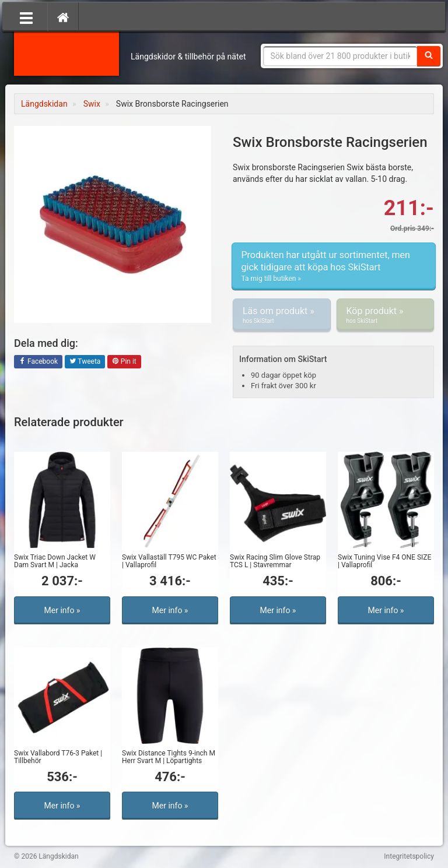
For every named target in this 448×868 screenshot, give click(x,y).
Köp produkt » (386, 315)
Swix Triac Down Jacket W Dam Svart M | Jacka (55, 561)
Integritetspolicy (409, 856)
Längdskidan (66, 52)
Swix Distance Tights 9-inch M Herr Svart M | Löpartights (169, 757)
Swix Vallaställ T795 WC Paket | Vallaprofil (169, 561)
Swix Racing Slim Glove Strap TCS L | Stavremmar (275, 561)
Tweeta (85, 362)
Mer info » (62, 610)
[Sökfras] (341, 56)
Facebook (38, 362)
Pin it (124, 362)
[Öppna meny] (26, 17)
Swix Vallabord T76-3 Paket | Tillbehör (58, 757)
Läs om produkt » (282, 315)
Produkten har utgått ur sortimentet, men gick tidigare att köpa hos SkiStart (334, 266)
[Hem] (63, 17)
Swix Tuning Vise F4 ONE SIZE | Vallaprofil (384, 561)
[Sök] (429, 56)
